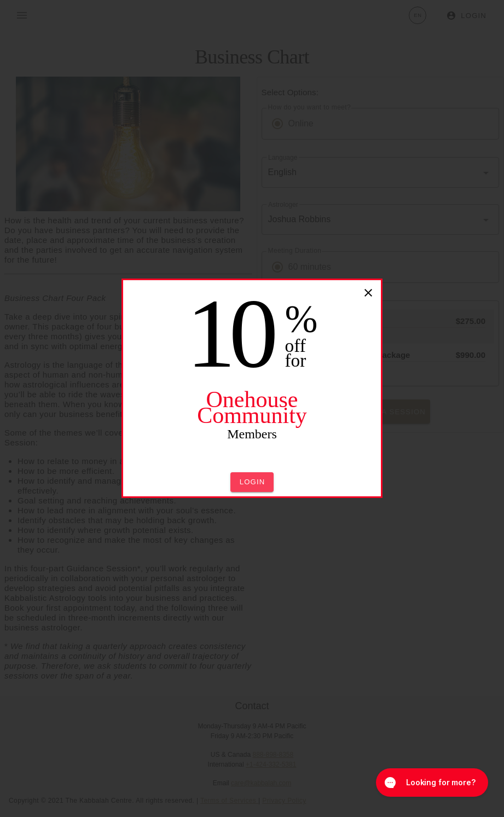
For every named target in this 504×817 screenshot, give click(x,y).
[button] (252, 482)
